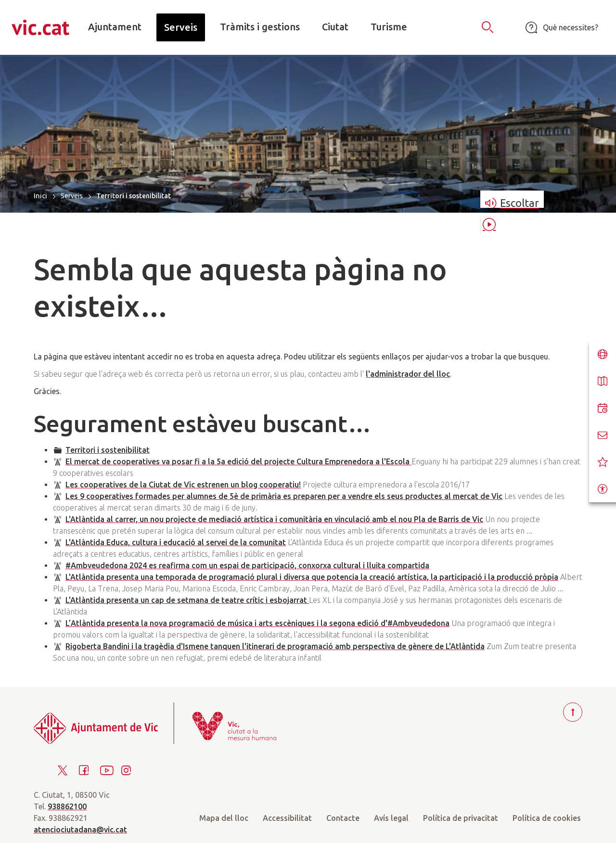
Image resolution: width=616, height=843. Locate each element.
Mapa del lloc (224, 818)
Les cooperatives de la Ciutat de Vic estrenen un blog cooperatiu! (183, 485)
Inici (40, 196)
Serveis (72, 196)
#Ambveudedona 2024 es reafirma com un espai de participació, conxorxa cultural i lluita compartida (247, 565)
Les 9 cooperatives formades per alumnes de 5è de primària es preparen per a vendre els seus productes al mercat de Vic (284, 496)
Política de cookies (547, 818)
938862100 (67, 806)
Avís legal (391, 818)
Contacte (343, 818)
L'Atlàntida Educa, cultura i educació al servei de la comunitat (176, 542)
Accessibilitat (287, 818)
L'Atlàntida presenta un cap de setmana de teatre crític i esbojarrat (187, 600)
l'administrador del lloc (408, 374)
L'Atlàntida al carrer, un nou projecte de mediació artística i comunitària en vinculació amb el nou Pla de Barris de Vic (274, 519)
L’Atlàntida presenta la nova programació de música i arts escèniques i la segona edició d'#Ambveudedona (257, 623)
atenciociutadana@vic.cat (80, 830)
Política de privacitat (461, 818)
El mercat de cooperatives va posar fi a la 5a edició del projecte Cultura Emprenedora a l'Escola (238, 461)
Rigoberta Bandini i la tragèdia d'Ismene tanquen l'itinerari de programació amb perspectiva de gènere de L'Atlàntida (275, 646)
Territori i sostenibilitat (108, 450)
